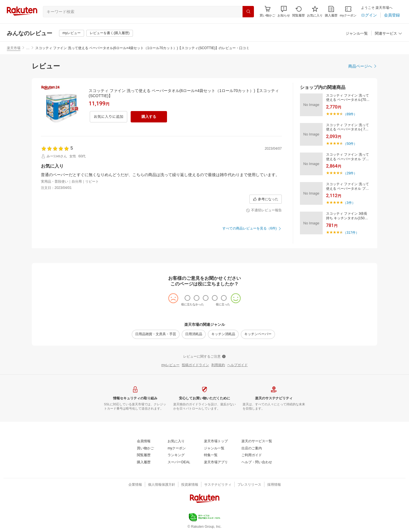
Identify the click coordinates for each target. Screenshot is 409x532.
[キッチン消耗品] (223, 334)
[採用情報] (274, 485)
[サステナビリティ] (218, 485)
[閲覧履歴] (299, 12)
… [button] (28, 48)
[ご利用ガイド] (252, 455)
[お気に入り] (315, 12)
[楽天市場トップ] (216, 441)
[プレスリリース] (249, 485)
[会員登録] (392, 15)
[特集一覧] (211, 455)
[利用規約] (218, 365)
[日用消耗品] (194, 334)
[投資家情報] (190, 485)
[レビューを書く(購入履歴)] (110, 33)
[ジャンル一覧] (357, 34)
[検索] (248, 12)
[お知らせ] (284, 12)
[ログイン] (369, 15)
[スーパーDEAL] (179, 462)
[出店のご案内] (252, 448)
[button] (284, 12)
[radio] (187, 298)
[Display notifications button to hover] (267, 12)
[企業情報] (135, 485)
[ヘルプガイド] (237, 365)
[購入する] (149, 117)
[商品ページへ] (363, 66)
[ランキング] (176, 455)
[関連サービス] (389, 34)
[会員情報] (144, 441)
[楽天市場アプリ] (216, 462)
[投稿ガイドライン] (195, 365)
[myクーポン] (348, 12)
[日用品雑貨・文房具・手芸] (156, 334)
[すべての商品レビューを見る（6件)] (252, 229)
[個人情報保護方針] (162, 485)
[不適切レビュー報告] (264, 210)
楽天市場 (14, 48)
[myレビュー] (72, 33)
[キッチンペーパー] (258, 334)
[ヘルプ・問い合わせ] (257, 462)
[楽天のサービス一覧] (257, 441)
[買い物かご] (145, 448)
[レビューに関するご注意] (204, 357)
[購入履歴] (331, 12)
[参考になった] (266, 199)
